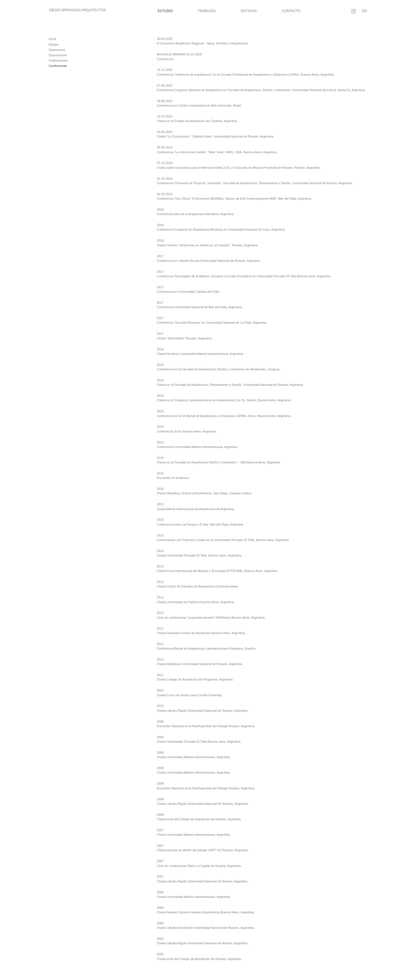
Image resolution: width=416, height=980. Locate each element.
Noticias (249, 11)
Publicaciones (58, 60)
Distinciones (57, 50)
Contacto (291, 11)
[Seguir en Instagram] (354, 11)
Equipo (54, 44)
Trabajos (207, 11)
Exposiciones (58, 55)
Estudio (165, 11)
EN (364, 11)
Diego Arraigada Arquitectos (78, 10)
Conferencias (58, 66)
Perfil (52, 39)
